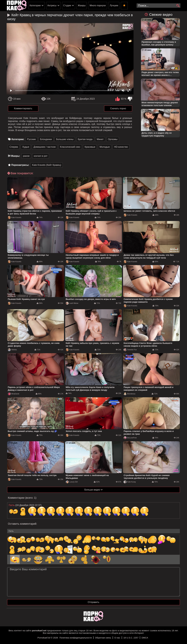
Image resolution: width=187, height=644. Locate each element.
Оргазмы (113, 139)
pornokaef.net (39, 630)
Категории (35, 5)
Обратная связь (103, 638)
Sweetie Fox (130, 350)
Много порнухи (98, 5)
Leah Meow (72, 303)
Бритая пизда (85, 139)
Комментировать (23, 108)
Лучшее (114, 5)
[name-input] (93, 531)
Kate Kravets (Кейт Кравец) (47, 165)
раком (26, 156)
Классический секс (70, 147)
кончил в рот (41, 156)
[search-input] (159, 6)
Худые (26, 147)
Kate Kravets (15, 217)
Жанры (82, 5)
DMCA (145, 638)
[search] (178, 6)
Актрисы (52, 5)
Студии (67, 5)
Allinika (12, 350)
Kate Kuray (130, 482)
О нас (117, 638)
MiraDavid (13, 394)
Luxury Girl (72, 482)
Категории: (18, 139)
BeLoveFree (130, 438)
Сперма (14, 147)
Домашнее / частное (45, 147)
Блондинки (46, 139)
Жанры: (15, 156)
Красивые (90, 147)
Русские (31, 139)
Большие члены (65, 139)
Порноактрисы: (20, 165)
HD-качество (121, 147)
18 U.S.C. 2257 (131, 638)
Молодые (105, 147)
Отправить (93, 602)
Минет (100, 139)
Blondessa (129, 394)
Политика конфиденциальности (76, 638)
